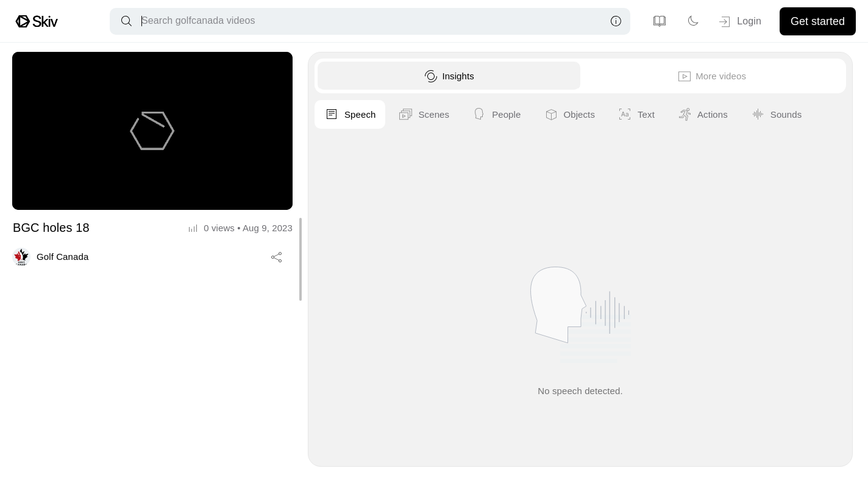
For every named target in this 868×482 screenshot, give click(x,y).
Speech (590, 115)
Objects (809, 115)
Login (739, 22)
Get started (818, 21)
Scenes (664, 115)
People (736, 115)
